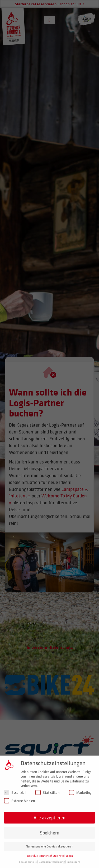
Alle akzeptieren (49, 821)
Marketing (80, 795)
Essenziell (15, 795)
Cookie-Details (28, 865)
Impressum (73, 865)
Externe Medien (19, 804)
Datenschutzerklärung (52, 865)
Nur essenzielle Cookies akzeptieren (49, 849)
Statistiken (47, 795)
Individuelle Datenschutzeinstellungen (50, 859)
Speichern (50, 836)
